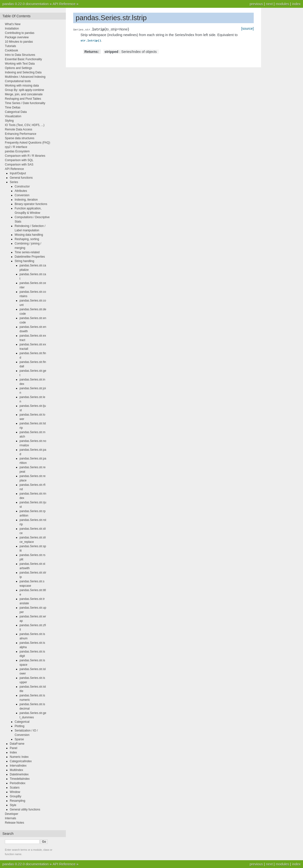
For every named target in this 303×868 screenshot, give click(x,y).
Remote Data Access (19, 129)
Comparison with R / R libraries (25, 156)
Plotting (20, 726)
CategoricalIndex (21, 761)
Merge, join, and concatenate (24, 94)
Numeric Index (19, 757)
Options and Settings (18, 68)
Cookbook (11, 50)
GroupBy (15, 796)
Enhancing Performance (21, 134)
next (269, 4)
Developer (12, 814)
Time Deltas (13, 107)
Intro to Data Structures (20, 55)
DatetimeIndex (19, 774)
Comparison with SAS (19, 165)
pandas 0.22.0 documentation (26, 4)
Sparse (19, 739)
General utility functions (25, 809)
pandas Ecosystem (17, 151)
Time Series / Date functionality (25, 103)
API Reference (64, 4)
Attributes (21, 191)
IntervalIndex (18, 766)
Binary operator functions (31, 204)
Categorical (22, 722)
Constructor (22, 186)
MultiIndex (16, 770)
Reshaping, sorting (27, 239)
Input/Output (18, 173)
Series (14, 182)
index (296, 4)
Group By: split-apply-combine (25, 90)
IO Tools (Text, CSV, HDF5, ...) (25, 125)
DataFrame (17, 744)
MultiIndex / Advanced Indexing (25, 77)
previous (256, 4)
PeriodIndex (18, 783)
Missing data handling (29, 235)
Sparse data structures (20, 138)
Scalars (15, 788)
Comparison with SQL (19, 160)
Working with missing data (22, 86)
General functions (21, 178)
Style (13, 805)
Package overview (17, 37)
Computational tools (18, 81)
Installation (12, 29)
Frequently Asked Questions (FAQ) (27, 143)
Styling (9, 121)
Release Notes (15, 823)
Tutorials (10, 46)
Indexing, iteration (26, 200)
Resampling (17, 801)
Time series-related (27, 252)
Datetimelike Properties (30, 257)
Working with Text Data (20, 64)
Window (15, 792)
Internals (10, 818)
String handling (24, 261)
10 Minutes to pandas (19, 42)
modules (282, 4)
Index (13, 752)
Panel (14, 748)
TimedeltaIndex (20, 779)
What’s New (13, 24)
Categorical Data (16, 112)
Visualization (13, 116)
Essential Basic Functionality (23, 59)
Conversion (22, 195)
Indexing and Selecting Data (23, 72)
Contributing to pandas (20, 33)
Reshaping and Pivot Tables (23, 99)
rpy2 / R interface (16, 147)
